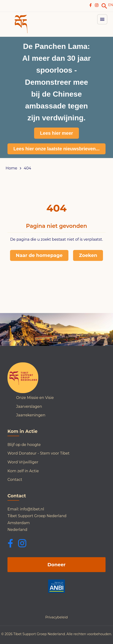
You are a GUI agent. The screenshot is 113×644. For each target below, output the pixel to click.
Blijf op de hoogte (24, 445)
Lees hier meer (56, 133)
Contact (15, 480)
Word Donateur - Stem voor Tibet (39, 453)
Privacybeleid (56, 617)
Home (11, 168)
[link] (104, 6)
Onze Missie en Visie (35, 398)
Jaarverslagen (29, 406)
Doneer (56, 565)
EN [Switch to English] (111, 5)
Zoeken (88, 255)
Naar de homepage (39, 255)
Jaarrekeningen (31, 415)
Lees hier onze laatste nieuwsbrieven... (56, 149)
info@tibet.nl (32, 509)
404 (28, 168)
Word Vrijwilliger (23, 462)
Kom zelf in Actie (23, 471)
